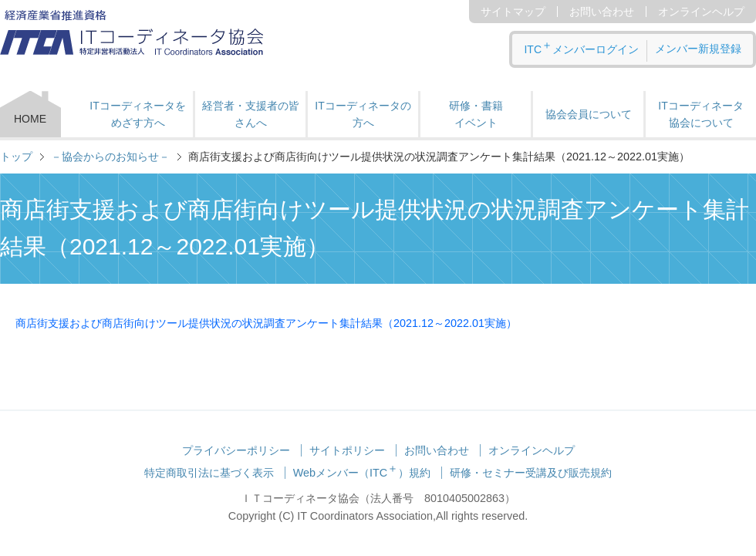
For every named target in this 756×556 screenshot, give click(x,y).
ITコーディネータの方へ (363, 114)
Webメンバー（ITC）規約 (362, 473)
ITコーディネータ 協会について (700, 114)
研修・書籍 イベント (476, 114)
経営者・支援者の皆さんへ (251, 114)
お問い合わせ (602, 12)
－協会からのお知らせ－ (110, 157)
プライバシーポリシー (236, 450)
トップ (16, 157)
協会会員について (589, 114)
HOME (30, 119)
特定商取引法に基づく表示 (209, 473)
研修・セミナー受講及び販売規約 (531, 473)
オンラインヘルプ (701, 12)
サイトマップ (513, 12)
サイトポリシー (347, 450)
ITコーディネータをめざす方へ (137, 114)
